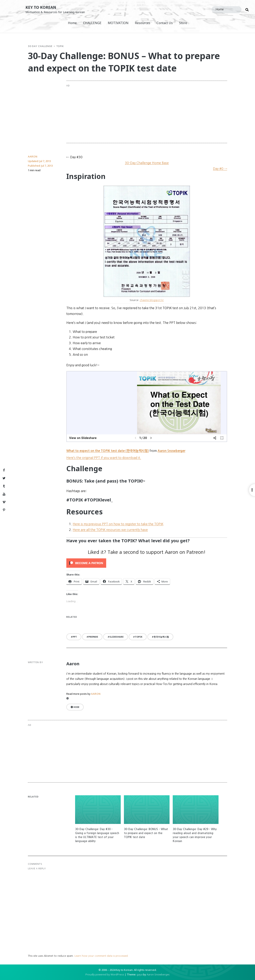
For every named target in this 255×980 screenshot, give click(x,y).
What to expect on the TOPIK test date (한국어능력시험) (108, 451)
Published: (40, 166)
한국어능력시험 (161, 637)
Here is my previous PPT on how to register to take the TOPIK (118, 524)
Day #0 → (220, 169)
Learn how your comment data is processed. (102, 956)
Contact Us (165, 23)
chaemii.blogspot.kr (152, 300)
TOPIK (60, 46)
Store (183, 23)
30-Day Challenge (40, 46)
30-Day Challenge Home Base (147, 163)
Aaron (33, 156)
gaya (140, 974)
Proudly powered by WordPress (105, 974)
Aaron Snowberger (171, 451)
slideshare (116, 637)
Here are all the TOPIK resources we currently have (110, 530)
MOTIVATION (118, 23)
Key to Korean (41, 7)
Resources (143, 23)
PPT (75, 637)
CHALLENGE (92, 23)
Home (72, 23)
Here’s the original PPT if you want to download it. (104, 458)
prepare (93, 637)
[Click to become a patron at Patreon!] (147, 563)
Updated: (39, 161)
